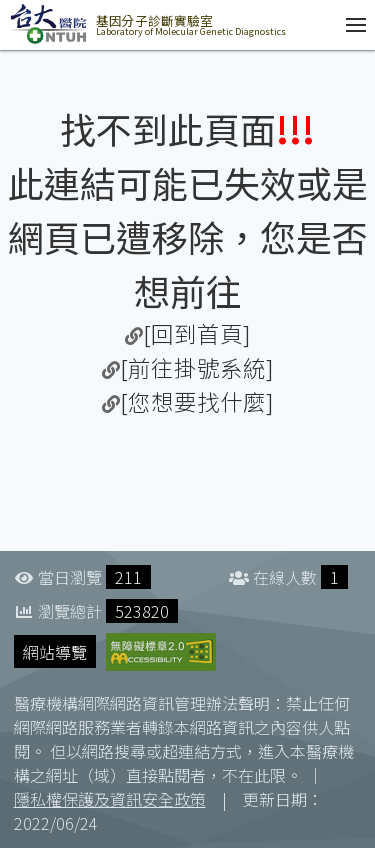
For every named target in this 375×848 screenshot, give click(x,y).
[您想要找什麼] (197, 401)
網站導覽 (55, 652)
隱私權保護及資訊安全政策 (110, 799)
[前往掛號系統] (197, 367)
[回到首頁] (197, 333)
